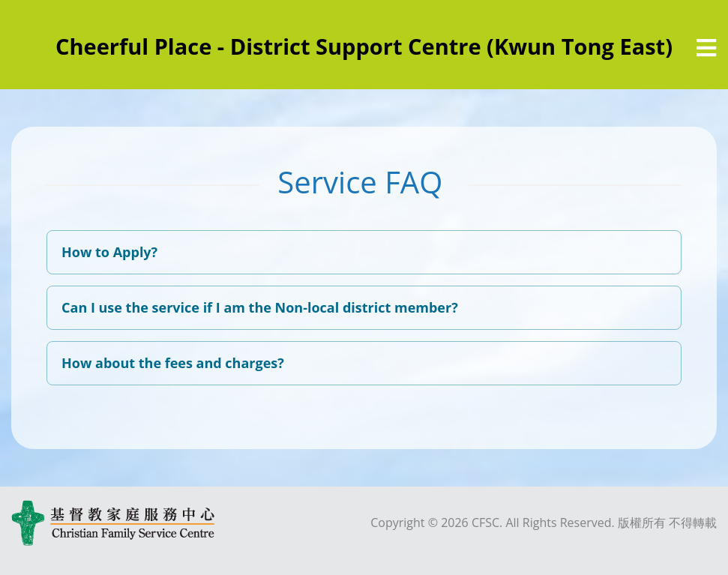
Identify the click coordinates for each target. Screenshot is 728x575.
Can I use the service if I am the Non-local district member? (260, 307)
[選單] (706, 48)
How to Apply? (109, 252)
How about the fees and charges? (173, 363)
